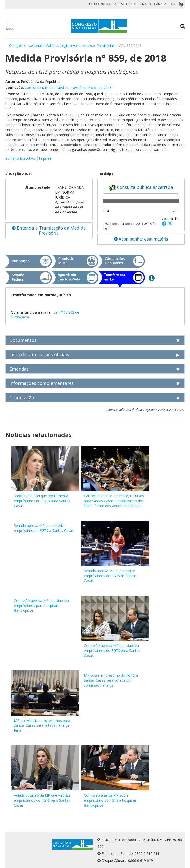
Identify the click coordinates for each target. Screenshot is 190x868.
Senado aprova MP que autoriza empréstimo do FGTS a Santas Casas (44, 528)
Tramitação (22, 398)
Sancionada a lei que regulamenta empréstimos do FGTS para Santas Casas (42, 501)
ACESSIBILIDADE (125, 4)
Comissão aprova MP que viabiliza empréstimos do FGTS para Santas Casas (112, 651)
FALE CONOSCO (100, 4)
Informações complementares (42, 383)
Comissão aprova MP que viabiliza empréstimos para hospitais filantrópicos (41, 605)
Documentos (23, 340)
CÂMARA (160, 4)
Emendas (19, 369)
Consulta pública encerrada (141, 187)
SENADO (145, 4)
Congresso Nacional (25, 45)
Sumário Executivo (20, 158)
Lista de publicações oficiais (39, 354)
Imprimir (46, 158)
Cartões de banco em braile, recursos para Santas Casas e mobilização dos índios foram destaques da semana (114, 501)
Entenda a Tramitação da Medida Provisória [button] (49, 230)
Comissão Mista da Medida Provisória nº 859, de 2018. (69, 88)
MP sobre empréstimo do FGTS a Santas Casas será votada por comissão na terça (111, 680)
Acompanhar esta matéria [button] (141, 239)
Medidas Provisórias (98, 45)
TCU (172, 4)
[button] (165, 223)
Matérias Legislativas (62, 45)
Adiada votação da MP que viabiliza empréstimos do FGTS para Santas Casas (42, 800)
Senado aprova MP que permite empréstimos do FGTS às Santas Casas (110, 576)
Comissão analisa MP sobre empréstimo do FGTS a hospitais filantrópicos (110, 800)
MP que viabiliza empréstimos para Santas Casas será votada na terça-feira (42, 725)
